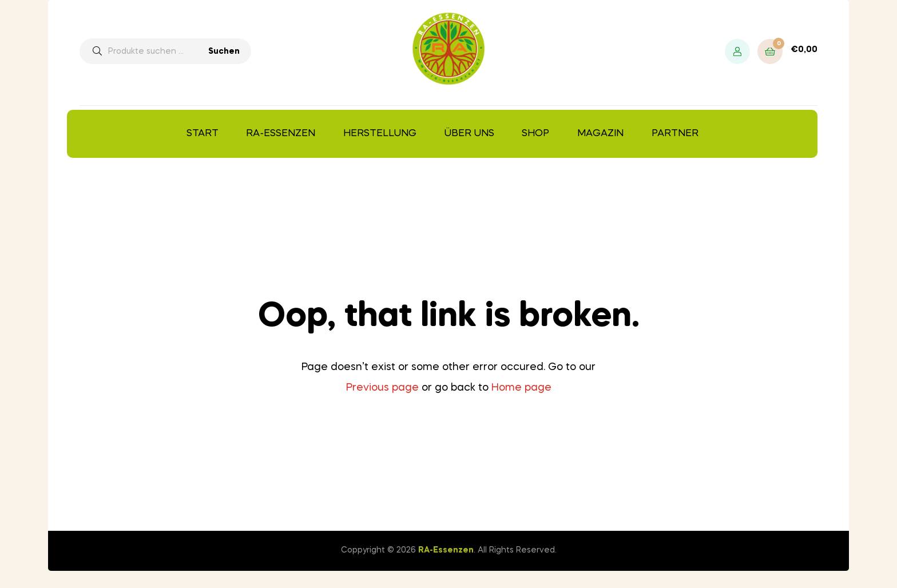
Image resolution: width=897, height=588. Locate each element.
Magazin (600, 134)
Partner (675, 134)
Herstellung (380, 134)
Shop (535, 134)
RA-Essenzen (281, 134)
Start (203, 134)
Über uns (469, 134)
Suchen (224, 51)
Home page (521, 388)
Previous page (382, 388)
